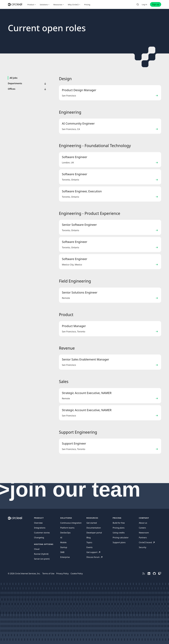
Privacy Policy (62, 574)
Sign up (156, 4)
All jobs (14, 78)
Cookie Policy (77, 574)
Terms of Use (48, 574)
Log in (144, 4)
